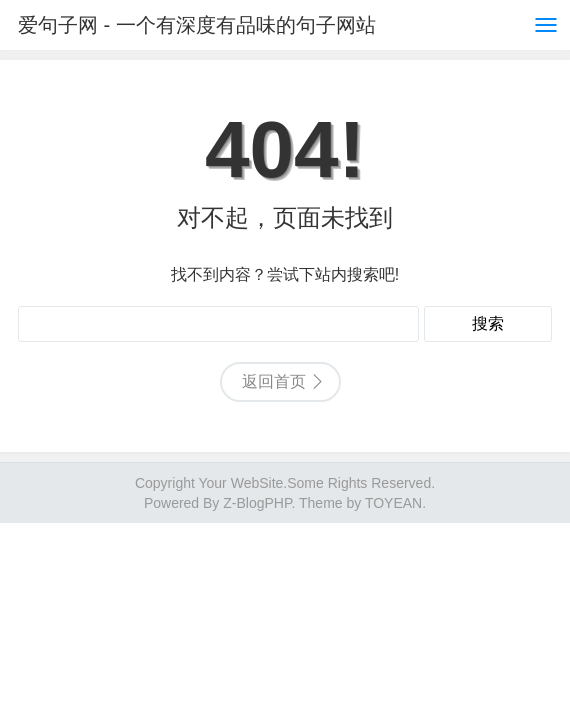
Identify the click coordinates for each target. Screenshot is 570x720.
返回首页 (274, 381)
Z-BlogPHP (257, 503)
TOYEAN (393, 503)
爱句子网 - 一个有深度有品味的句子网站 (197, 25)
